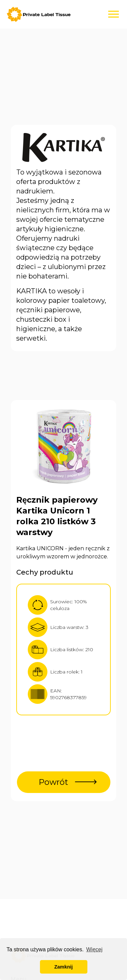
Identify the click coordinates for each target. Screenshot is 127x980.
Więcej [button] (94, 949)
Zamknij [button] (63, 967)
